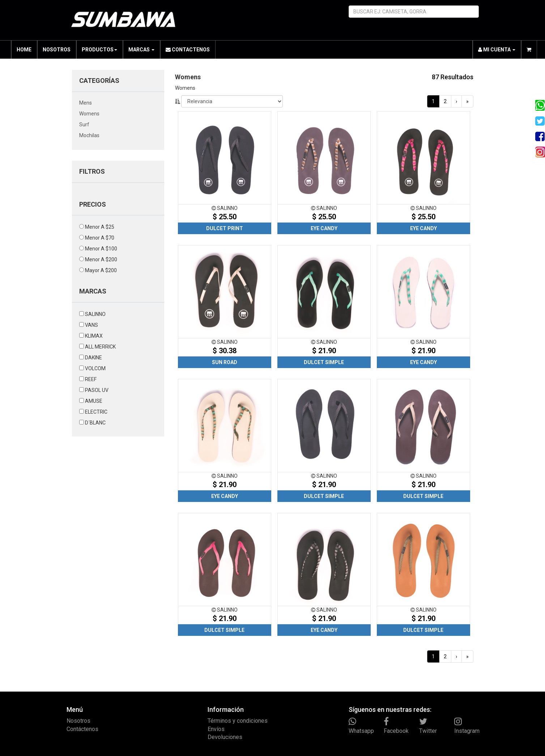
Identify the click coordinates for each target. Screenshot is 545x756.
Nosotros (78, 721)
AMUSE (94, 401)
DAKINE (93, 358)
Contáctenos (82, 729)
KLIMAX (94, 336)
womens (89, 114)
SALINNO (95, 314)
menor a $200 (101, 259)
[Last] (467, 101)
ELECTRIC (96, 412)
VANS (91, 325)
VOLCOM (95, 368)
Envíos (216, 729)
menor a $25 (100, 227)
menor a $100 (101, 249)
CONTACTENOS (188, 50)
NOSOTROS (57, 50)
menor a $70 (100, 238)
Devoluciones (225, 737)
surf (84, 124)
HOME (24, 50)
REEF (91, 379)
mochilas (89, 135)
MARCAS (141, 50)
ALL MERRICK (100, 347)
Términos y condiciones (238, 721)
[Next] (456, 101)
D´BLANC (95, 423)
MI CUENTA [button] (497, 50)
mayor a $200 (101, 270)
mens (86, 103)
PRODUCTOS (99, 50)
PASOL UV (97, 390)
